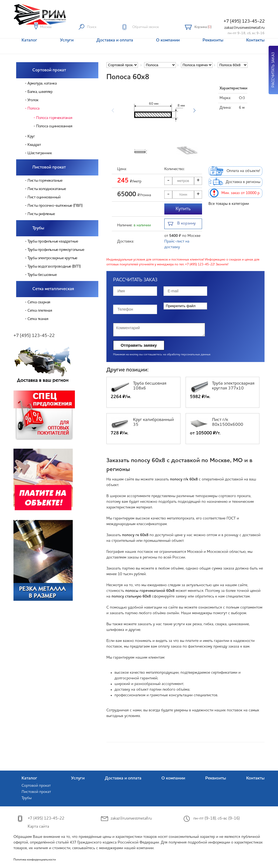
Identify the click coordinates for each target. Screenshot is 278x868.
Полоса (34, 108)
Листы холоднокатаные (47, 189)
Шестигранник (40, 153)
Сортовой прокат (49, 70)
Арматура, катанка (42, 83)
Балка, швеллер (40, 92)
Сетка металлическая (53, 289)
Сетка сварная (39, 302)
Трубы (38, 228)
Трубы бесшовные (42, 275)
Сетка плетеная (40, 311)
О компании (173, 778)
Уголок (33, 100)
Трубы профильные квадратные (53, 241)
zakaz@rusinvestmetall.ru (245, 28)
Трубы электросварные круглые (52, 258)
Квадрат (34, 145)
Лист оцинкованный (44, 197)
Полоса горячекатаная (54, 118)
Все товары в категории (229, 204)
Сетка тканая (38, 319)
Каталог (29, 778)
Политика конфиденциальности (35, 860)
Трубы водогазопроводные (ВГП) (54, 266)
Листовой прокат (49, 167)
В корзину (182, 224)
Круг (31, 136)
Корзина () (203, 27)
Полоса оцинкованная (54, 126)
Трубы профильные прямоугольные (56, 250)
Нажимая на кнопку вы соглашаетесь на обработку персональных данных (162, 355)
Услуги (78, 778)
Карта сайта (38, 827)
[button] (194, 111)
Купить (183, 209)
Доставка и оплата (123, 778)
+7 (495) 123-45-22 (244, 21)
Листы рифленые (41, 214)
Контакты (255, 778)
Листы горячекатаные (45, 181)
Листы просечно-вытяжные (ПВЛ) (55, 206)
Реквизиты (216, 778)
